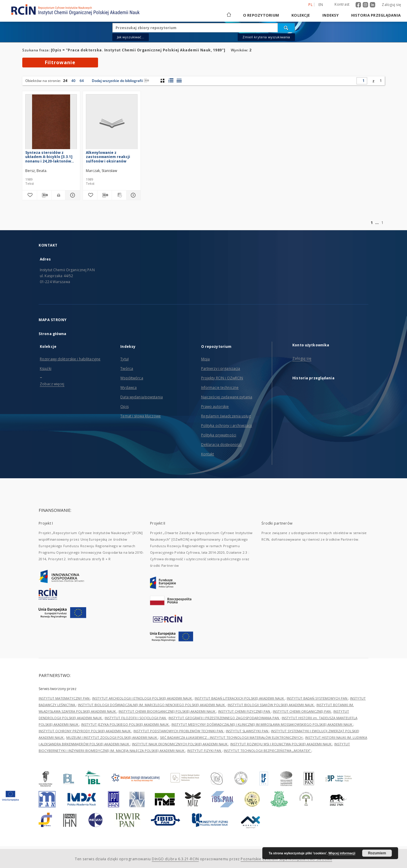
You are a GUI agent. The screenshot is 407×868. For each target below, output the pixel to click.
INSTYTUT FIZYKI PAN (205, 751)
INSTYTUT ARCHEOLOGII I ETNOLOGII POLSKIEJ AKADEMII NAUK (142, 698)
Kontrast (342, 4)
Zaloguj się (391, 5)
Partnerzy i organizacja (221, 368)
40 (73, 81)
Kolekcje (301, 15)
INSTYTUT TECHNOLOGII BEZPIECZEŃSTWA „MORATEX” (268, 751)
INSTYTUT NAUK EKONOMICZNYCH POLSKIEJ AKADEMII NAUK (180, 744)
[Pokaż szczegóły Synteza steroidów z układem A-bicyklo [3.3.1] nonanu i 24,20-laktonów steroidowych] (72, 195)
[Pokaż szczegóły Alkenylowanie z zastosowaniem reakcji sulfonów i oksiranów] (133, 195)
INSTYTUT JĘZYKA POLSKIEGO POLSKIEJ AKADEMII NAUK (125, 724)
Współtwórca (132, 378)
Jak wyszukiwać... (131, 37)
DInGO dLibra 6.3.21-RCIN (175, 859)
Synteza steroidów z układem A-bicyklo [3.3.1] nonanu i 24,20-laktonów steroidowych (49, 157)
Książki (46, 368)
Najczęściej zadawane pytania (227, 397)
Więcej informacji (342, 853)
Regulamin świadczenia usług (226, 416)
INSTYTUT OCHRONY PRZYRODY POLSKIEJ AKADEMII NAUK (85, 731)
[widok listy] (179, 81)
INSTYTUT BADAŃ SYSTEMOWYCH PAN (317, 698)
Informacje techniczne (220, 388)
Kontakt (208, 454)
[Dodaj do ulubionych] (30, 195)
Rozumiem (377, 853)
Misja (206, 359)
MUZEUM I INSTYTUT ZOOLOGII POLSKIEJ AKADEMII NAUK (112, 737)
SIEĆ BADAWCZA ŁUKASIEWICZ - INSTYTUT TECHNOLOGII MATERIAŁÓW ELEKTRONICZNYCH (232, 737)
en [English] (321, 5)
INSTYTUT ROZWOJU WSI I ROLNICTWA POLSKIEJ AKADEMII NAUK (281, 744)
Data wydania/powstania (142, 397)
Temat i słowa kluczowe (141, 416)
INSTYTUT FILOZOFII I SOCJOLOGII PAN (136, 718)
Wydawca (128, 388)
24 (65, 81)
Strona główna (53, 334)
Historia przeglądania (376, 15)
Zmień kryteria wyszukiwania (266, 37)
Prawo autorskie (215, 407)
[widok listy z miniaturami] (171, 81)
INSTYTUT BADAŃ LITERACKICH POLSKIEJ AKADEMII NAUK (240, 698)
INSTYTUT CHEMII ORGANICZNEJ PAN (302, 711)
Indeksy (331, 15)
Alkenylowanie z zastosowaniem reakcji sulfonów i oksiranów (108, 157)
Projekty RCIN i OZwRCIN (222, 378)
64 (82, 81)
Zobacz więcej (52, 384)
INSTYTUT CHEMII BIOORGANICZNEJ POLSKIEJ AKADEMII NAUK (167, 711)
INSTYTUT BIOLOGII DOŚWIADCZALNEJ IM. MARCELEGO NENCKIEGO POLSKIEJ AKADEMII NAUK (152, 705)
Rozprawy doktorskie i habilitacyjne (70, 359)
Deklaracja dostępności (221, 445)
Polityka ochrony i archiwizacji (227, 426)
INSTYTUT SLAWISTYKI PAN (247, 731)
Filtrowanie (60, 62)
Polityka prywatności (219, 435)
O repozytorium (261, 15)
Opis (124, 407)
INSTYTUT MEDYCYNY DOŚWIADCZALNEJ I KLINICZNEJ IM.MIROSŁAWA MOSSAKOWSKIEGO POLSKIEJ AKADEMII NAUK (262, 724)
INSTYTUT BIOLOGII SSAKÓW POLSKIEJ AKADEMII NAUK (271, 705)
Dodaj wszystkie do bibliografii (120, 81)
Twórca (127, 368)
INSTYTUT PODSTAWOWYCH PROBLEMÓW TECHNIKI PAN (179, 731)
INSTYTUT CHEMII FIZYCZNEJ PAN (244, 711)
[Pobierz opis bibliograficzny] (44, 195)
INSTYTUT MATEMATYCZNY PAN (64, 698)
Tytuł (124, 359)
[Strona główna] (228, 15)
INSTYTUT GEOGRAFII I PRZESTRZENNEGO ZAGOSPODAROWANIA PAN (224, 718)
